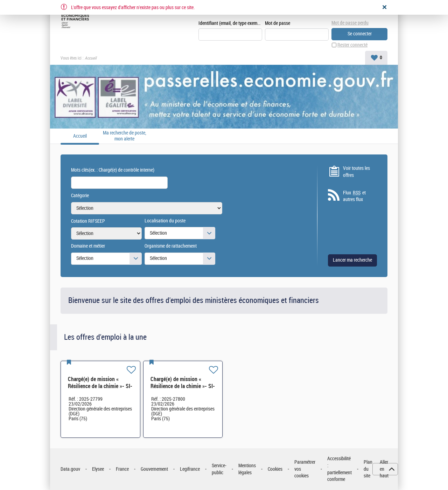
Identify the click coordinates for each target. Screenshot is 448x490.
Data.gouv (70, 469)
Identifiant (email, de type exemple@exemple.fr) (230, 23)
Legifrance (190, 469)
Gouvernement (154, 469)
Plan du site (368, 469)
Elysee (98, 469)
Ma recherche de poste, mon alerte (125, 136)
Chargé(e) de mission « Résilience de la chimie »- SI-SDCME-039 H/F (100, 386)
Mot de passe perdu (350, 23)
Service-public (219, 469)
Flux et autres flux (354, 196)
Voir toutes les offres (356, 172)
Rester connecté (352, 45)
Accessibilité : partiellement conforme (339, 469)
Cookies (275, 469)
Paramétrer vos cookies (305, 469)
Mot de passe (278, 23)
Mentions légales (247, 469)
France (122, 469)
